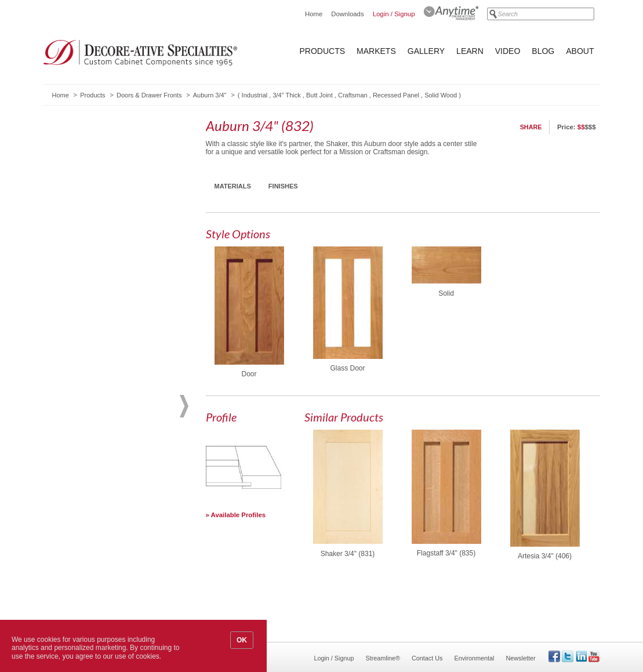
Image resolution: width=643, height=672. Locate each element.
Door (249, 374)
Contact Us (427, 658)
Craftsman (353, 95)
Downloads (347, 14)
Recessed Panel (396, 95)
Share (531, 127)
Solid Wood (441, 95)
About (580, 51)
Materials (233, 186)
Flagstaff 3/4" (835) (446, 553)
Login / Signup (394, 14)
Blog (543, 51)
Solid (446, 293)
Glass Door (347, 368)
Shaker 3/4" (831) (348, 554)
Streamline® (383, 658)
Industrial (255, 95)
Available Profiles (239, 515)
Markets (376, 51)
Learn (470, 51)
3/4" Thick (286, 95)
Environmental (474, 658)
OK (242, 640)
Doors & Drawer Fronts (149, 95)
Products (323, 51)
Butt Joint (319, 95)
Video (508, 51)
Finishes (283, 186)
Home (314, 14)
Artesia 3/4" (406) (545, 556)
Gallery (426, 51)
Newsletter (520, 658)
